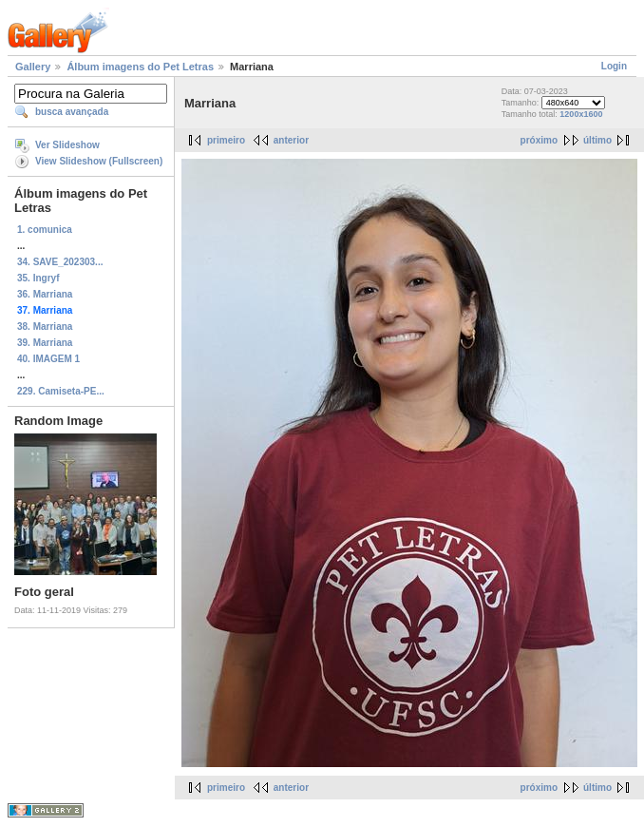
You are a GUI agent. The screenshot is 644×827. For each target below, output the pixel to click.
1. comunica (45, 230)
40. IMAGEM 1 (48, 359)
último (597, 140)
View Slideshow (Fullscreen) (99, 161)
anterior (291, 140)
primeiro (226, 140)
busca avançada (72, 112)
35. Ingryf (38, 278)
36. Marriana (45, 294)
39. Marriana (45, 343)
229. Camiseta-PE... (61, 391)
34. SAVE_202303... (60, 262)
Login (614, 66)
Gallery (33, 67)
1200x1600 (581, 114)
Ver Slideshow (67, 145)
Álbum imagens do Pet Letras (140, 67)
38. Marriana (45, 327)
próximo (539, 140)
